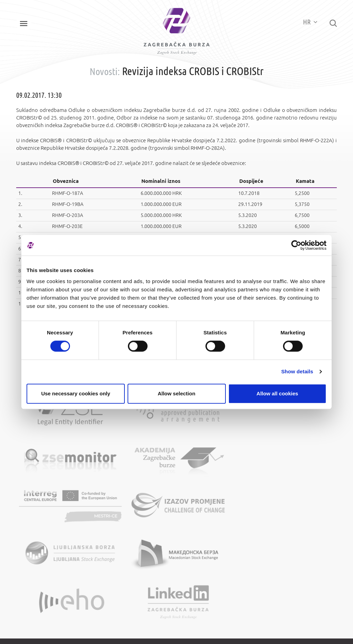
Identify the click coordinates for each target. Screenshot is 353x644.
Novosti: (105, 79)
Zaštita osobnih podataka (217, 528)
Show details (297, 371)
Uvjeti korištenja (208, 518)
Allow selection (176, 393)
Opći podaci (120, 509)
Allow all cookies (277, 393)
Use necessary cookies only (75, 393)
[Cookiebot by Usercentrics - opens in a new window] (296, 245)
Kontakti (117, 528)
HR (306, 22)
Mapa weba (203, 509)
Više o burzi (120, 518)
